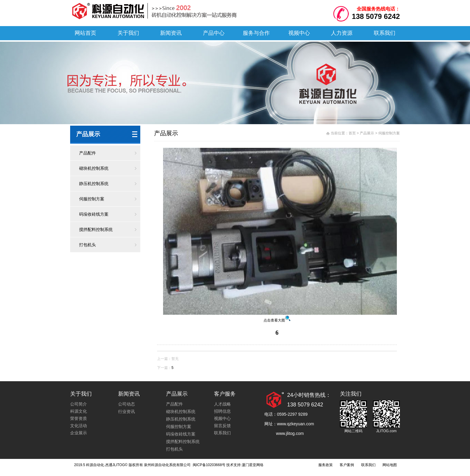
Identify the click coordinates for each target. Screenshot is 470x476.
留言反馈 (222, 426)
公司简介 (79, 404)
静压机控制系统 (94, 184)
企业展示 (79, 433)
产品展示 (367, 133)
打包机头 (88, 245)
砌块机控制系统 (94, 168)
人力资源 (342, 33)
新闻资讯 (171, 33)
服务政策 (326, 465)
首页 (352, 133)
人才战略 (222, 404)
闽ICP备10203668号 (208, 465)
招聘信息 (222, 411)
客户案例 (347, 465)
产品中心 (214, 33)
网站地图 (390, 465)
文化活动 (79, 426)
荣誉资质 (79, 418)
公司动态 (126, 404)
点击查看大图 (277, 320)
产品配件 (88, 153)
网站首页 (85, 33)
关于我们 (128, 33)
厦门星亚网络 (253, 465)
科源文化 (79, 411)
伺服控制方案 (92, 199)
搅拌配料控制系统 (96, 229)
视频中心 (299, 33)
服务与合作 (256, 33)
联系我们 (385, 33)
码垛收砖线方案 (94, 214)
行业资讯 (126, 412)
